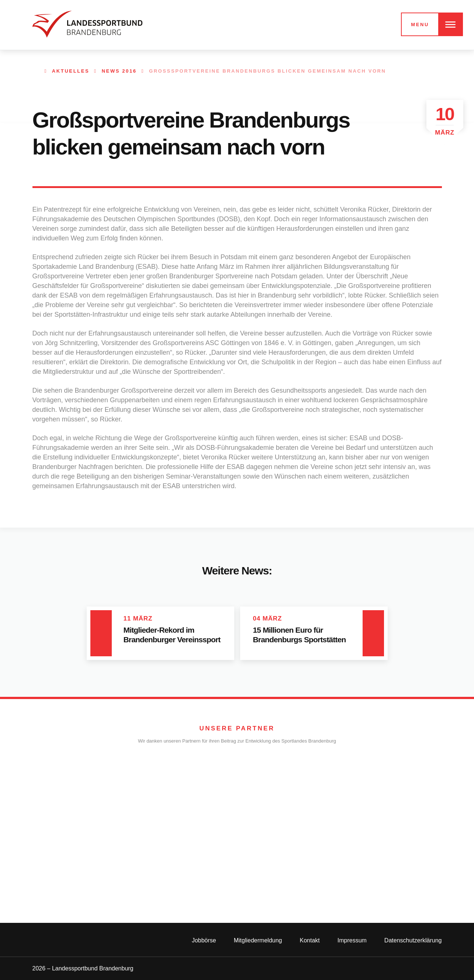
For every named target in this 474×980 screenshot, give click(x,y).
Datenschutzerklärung (413, 940)
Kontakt (309, 940)
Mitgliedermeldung (258, 940)
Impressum (352, 940)
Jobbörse (204, 940)
